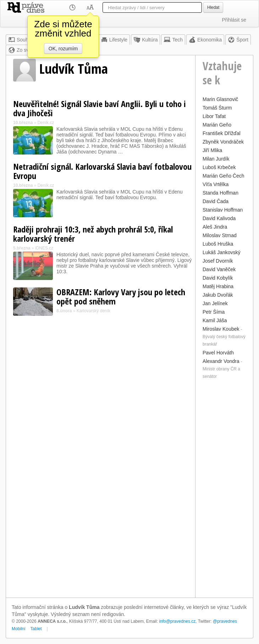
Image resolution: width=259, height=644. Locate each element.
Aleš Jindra (215, 227)
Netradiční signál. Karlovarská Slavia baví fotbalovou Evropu (102, 171)
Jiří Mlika (212, 150)
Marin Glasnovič (220, 99)
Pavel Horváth (218, 353)
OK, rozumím (63, 49)
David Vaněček (219, 269)
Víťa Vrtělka (216, 184)
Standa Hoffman (221, 193)
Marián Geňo (217, 125)
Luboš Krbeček (219, 167)
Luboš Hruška (218, 244)
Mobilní (19, 629)
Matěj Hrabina (218, 286)
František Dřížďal (222, 133)
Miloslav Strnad (220, 235)
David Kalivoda (219, 218)
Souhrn (20, 40)
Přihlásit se (234, 20)
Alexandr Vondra (221, 361)
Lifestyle (114, 40)
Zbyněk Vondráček (223, 142)
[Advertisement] (224, 488)
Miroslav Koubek (221, 329)
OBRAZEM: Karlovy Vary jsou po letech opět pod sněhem (121, 296)
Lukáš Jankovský (222, 252)
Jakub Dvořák (218, 295)
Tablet (36, 629)
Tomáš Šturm (217, 108)
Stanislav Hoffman (223, 210)
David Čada (216, 201)
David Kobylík (218, 278)
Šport (238, 40)
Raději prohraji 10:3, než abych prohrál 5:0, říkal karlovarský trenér (93, 234)
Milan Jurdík (216, 159)
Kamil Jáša (215, 320)
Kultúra (145, 40)
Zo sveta (22, 50)
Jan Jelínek (215, 303)
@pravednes (225, 621)
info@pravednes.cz (177, 621)
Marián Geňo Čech (224, 176)
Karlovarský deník (93, 311)
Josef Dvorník (218, 261)
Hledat (213, 7)
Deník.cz (46, 123)
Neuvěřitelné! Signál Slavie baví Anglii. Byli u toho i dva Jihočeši (100, 108)
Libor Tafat (214, 116)
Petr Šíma (214, 312)
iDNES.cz (44, 248)
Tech (173, 40)
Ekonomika (205, 40)
